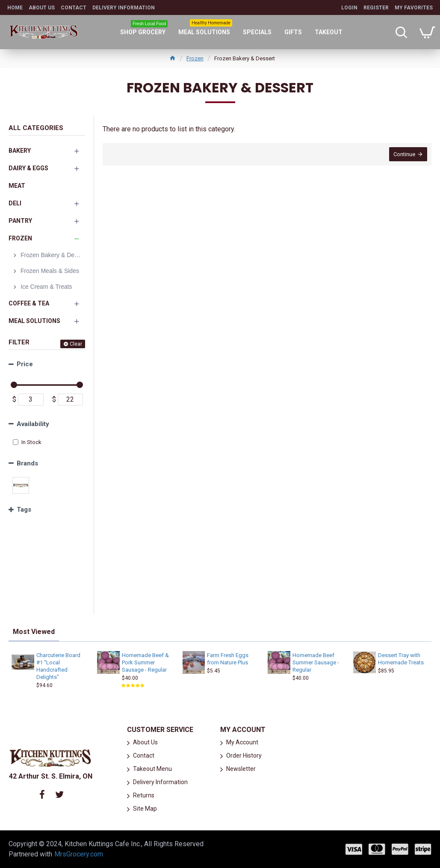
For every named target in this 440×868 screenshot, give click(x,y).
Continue (404, 154)
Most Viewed (34, 632)
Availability (33, 424)
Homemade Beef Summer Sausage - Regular (316, 662)
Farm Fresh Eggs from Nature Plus (228, 659)
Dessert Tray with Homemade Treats (401, 659)
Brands (27, 463)
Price (25, 364)
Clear (76, 344)
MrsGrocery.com (79, 854)
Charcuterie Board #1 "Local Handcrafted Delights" (58, 666)
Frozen (195, 58)
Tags (24, 510)
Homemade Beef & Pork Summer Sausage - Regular (145, 662)
